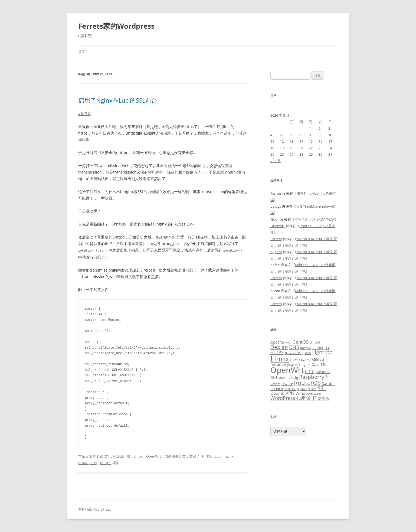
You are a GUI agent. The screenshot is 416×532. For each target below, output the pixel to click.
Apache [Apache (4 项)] (277, 342)
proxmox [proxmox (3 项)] (323, 372)
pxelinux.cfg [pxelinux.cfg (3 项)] (288, 377)
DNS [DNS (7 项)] (294, 347)
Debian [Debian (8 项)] (279, 347)
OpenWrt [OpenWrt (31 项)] (287, 370)
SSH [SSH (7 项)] (312, 388)
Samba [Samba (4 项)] (328, 383)
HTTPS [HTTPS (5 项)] (277, 353)
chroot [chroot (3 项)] (315, 342)
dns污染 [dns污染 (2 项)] (306, 348)
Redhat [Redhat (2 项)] (275, 384)
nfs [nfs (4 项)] (298, 364)
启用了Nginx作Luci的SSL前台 (118, 100)
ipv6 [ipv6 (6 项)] (307, 352)
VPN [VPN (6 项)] (290, 393)
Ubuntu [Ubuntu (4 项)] (277, 393)
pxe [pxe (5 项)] (274, 377)
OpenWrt (154, 456)
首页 (81, 52)
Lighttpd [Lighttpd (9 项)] (322, 352)
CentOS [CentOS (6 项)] (301, 342)
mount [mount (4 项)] (277, 364)
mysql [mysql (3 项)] (289, 364)
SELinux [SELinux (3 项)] (277, 389)
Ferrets (276, 193)
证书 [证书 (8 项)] (311, 398)
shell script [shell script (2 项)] (292, 389)
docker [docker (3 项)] (318, 348)
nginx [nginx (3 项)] (306, 364)
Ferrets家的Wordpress (116, 26)
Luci (218, 456)
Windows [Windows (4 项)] (304, 393)
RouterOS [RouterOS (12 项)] (307, 383)
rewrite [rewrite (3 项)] (287, 384)
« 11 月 (276, 161)
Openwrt (278, 226)
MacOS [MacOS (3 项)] (304, 360)
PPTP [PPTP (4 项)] (310, 371)
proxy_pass (87, 462)
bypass (276, 252)
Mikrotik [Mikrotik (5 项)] (320, 360)
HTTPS (206, 456)
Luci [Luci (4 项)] (294, 360)
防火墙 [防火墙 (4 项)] (324, 398)
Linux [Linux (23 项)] (280, 359)
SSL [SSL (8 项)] (322, 388)
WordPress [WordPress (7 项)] (283, 398)
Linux (138, 456)
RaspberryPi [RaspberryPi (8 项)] (314, 377)
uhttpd (106, 462)
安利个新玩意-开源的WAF (315, 219)
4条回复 (84, 114)
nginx (229, 456)
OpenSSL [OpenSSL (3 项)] (319, 364)
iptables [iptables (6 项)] (293, 352)
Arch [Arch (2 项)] (288, 342)
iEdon (275, 219)
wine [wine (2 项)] (317, 394)
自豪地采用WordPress (95, 509)
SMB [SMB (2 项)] (304, 389)
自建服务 (172, 456)
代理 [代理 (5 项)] (301, 398)
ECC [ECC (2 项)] (327, 348)
